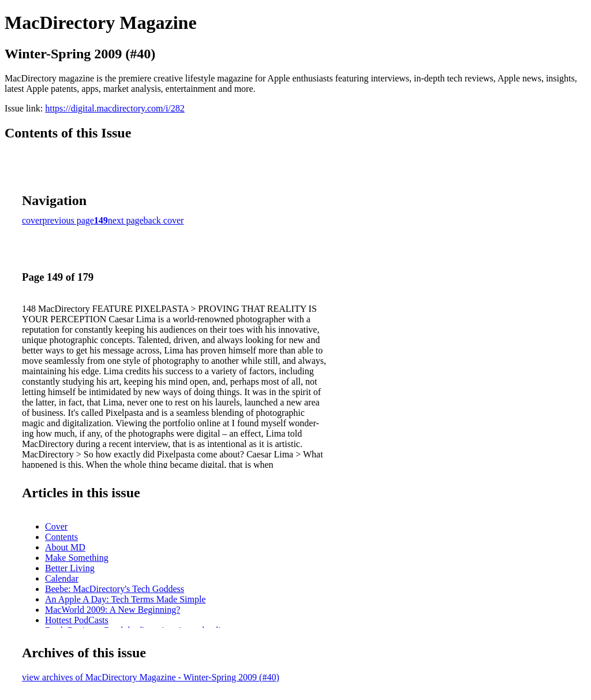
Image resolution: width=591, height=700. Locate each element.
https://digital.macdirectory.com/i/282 (115, 108)
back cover (164, 220)
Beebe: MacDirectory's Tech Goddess (115, 589)
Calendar (62, 578)
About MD (65, 547)
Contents (61, 537)
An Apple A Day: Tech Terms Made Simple (125, 599)
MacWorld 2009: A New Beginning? (113, 610)
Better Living (70, 568)
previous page (68, 220)
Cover (56, 526)
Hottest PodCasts (77, 620)
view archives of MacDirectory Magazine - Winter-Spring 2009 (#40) (151, 677)
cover (32, 220)
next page (126, 220)
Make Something (77, 558)
